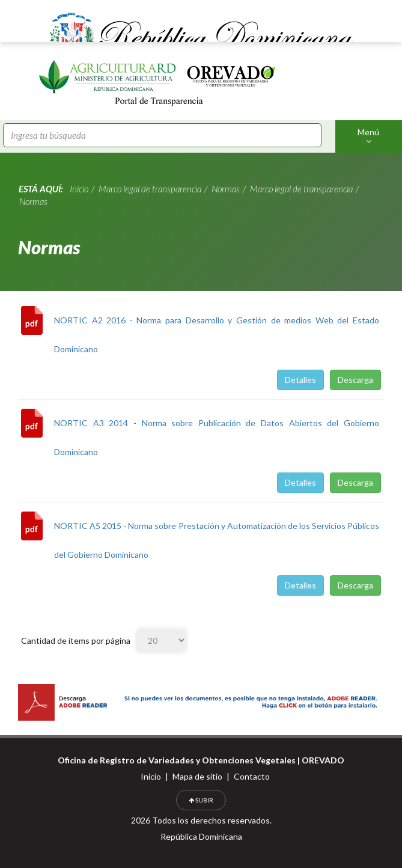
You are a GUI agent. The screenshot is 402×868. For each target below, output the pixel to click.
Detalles (300, 380)
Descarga (355, 380)
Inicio (151, 776)
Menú (368, 136)
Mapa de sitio (197, 776)
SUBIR (201, 800)
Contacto (252, 776)
